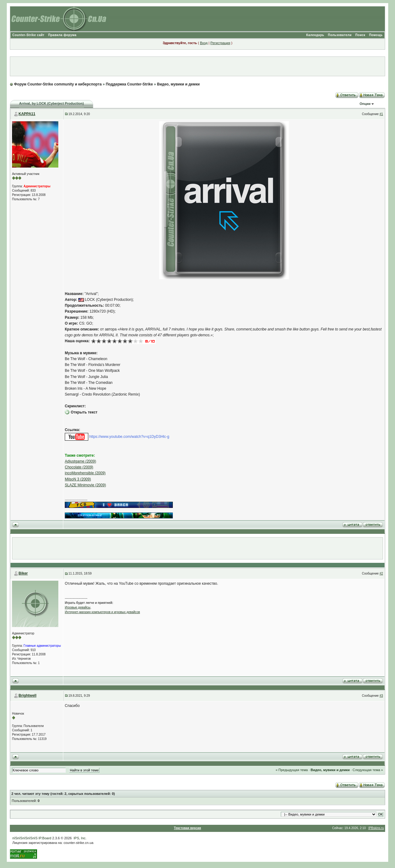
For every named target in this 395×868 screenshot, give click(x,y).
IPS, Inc (80, 838)
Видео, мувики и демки (178, 84)
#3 (381, 696)
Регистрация (220, 43)
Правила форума (62, 35)
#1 (381, 114)
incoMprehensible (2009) (85, 473)
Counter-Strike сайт (28, 35)
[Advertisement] (197, 66)
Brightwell (27, 696)
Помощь (376, 35)
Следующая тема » (368, 770)
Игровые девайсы (78, 607)
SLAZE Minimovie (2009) (85, 485)
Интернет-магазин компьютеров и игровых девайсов (102, 612)
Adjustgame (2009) (80, 461)
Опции (365, 104)
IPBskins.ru (376, 828)
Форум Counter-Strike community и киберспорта (58, 84)
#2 (381, 573)
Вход (204, 43)
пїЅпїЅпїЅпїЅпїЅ (25, 838)
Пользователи (340, 35)
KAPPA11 (27, 114)
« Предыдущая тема (292, 770)
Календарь (315, 35)
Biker (23, 573)
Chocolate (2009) (79, 467)
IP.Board (45, 838)
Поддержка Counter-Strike (129, 84)
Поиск (360, 35)
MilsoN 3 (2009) (78, 479)
